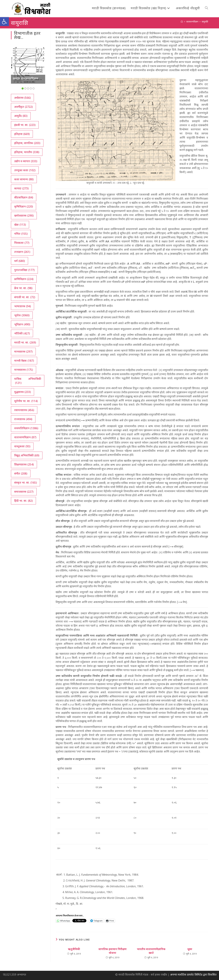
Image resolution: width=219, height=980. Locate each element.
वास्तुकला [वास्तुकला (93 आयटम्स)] (22, 446)
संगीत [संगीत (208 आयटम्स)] (21, 473)
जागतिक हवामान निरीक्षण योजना (112, 951)
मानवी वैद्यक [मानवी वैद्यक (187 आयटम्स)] (24, 361)
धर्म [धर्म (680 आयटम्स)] (20, 261)
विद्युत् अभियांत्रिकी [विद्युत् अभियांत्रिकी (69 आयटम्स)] (27, 455)
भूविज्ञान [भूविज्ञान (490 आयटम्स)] (22, 324)
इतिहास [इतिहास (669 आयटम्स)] (22, 134)
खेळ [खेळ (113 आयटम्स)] (20, 225)
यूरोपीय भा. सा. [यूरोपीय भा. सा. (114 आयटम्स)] (26, 401)
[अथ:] (182, 22)
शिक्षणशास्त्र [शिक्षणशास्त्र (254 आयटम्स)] (24, 464)
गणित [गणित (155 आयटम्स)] (21, 234)
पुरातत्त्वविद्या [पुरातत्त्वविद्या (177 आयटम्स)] (24, 270)
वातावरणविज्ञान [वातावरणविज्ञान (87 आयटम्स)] (25, 437)
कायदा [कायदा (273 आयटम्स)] (21, 188)
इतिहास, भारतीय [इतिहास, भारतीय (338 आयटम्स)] (27, 152)
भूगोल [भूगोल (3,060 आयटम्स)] (22, 315)
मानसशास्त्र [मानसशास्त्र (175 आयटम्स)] (24, 370)
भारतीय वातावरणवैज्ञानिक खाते (151, 951)
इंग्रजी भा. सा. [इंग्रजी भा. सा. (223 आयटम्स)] (25, 125)
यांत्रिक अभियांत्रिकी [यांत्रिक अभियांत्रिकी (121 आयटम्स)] (28, 381)
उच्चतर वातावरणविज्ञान (25, 78)
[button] (4, 22)
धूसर (190, 949)
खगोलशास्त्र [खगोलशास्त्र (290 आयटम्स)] (24, 216)
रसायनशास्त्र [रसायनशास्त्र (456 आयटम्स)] (24, 410)
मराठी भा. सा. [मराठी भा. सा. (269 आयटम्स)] (25, 342)
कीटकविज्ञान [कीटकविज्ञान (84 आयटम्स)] (24, 197)
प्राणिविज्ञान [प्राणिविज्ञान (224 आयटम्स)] (24, 279)
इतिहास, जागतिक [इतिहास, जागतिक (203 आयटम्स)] (27, 143)
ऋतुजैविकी (74, 949)
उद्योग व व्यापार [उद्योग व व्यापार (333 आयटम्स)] (26, 161)
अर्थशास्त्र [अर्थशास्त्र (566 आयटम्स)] (22, 98)
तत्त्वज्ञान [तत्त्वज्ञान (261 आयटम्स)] (22, 252)
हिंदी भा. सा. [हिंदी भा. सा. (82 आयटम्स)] (23, 501)
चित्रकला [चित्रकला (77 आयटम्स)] (22, 243)
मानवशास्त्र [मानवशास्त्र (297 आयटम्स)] (23, 352)
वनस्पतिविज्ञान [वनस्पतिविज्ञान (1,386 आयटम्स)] (26, 428)
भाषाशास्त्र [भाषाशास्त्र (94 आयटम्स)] (22, 306)
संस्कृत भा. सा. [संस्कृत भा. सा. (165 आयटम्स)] (25, 483)
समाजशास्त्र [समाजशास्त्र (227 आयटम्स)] (24, 492)
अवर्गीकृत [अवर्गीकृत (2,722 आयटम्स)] (23, 107)
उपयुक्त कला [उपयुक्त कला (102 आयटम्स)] (25, 170)
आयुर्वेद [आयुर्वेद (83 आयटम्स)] (21, 116)
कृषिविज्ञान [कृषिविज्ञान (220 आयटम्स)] (24, 206)
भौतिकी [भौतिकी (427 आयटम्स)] (22, 333)
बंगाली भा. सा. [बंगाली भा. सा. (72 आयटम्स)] (25, 297)
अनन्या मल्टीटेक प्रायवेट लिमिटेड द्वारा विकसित (193, 975)
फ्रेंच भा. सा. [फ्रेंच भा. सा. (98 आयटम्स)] (23, 288)
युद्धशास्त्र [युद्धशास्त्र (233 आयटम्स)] (22, 392)
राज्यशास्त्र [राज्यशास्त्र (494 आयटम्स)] (23, 419)
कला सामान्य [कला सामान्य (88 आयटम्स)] (24, 179)
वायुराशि (205, 22)
